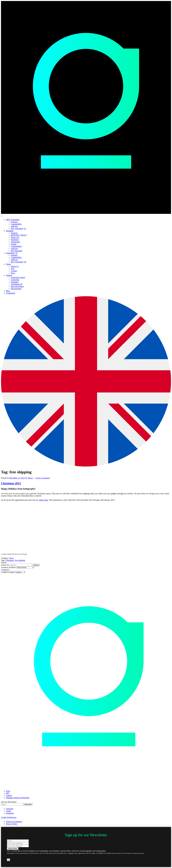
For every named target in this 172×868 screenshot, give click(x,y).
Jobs (13, 269)
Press (13, 273)
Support (9, 275)
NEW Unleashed (13, 220)
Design (14, 244)
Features (14, 222)
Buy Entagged (16, 251)
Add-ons (14, 226)
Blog (8, 291)
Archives (12, 567)
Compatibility (16, 224)
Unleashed (15, 280)
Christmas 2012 (11, 483)
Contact (14, 271)
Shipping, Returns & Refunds (18, 798)
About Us (15, 266)
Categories (5, 572)
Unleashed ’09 (17, 284)
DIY (8, 793)
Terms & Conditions (14, 822)
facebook (10, 809)
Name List (15, 237)
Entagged (10, 231)
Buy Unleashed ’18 (19, 262)
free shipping (20, 560)
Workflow (15, 240)
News (11, 558)
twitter (9, 811)
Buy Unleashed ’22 (19, 229)
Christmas (10, 560)
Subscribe (28, 804)
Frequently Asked (18, 277)
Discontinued (16, 289)
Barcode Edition (17, 286)
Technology (15, 242)
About (8, 264)
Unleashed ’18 (12, 253)
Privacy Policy (12, 824)
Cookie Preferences (9, 817)
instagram (10, 813)
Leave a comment (43, 478)
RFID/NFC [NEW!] (19, 235)
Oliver (30, 478)
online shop (43, 500)
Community (11, 293)
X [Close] (8, 860)
